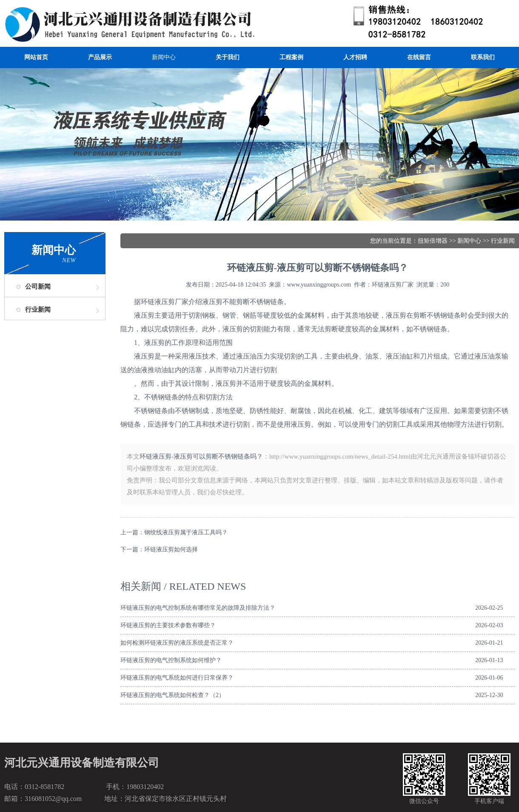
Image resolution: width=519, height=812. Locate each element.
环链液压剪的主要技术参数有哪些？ (168, 625)
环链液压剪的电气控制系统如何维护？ (171, 660)
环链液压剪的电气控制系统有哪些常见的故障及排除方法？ (198, 608)
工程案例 (291, 57)
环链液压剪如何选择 (171, 549)
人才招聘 (355, 57)
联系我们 (483, 57)
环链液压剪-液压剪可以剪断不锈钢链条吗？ (201, 456)
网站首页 (36, 57)
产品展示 (100, 57)
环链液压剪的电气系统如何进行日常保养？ (177, 678)
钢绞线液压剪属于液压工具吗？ (186, 532)
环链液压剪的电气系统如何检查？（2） (173, 695)
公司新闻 (38, 287)
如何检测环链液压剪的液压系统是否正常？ (177, 643)
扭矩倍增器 (433, 241)
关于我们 (228, 57)
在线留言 (419, 57)
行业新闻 (38, 310)
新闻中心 (164, 57)
